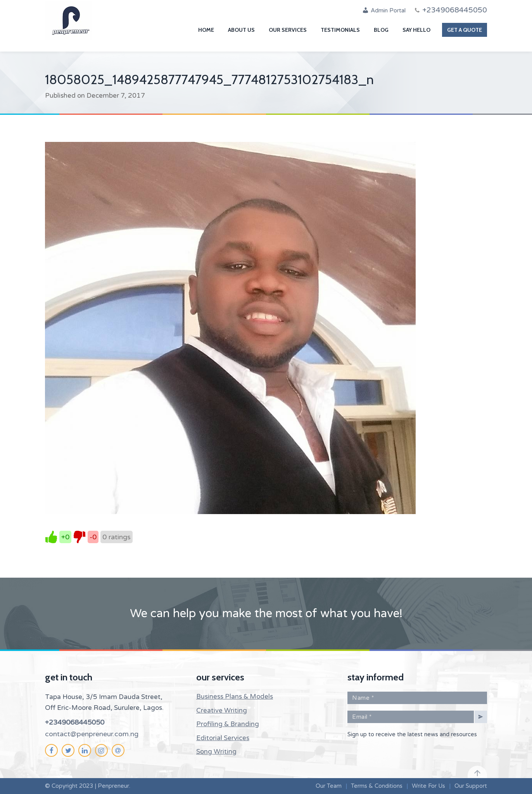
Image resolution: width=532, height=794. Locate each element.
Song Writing (216, 752)
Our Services (288, 30)
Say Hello (416, 30)
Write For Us (428, 786)
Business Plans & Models (235, 696)
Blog (381, 30)
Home (206, 30)
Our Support (471, 786)
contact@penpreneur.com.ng (92, 734)
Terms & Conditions (377, 786)
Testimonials (340, 30)
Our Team (329, 786)
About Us (241, 30)
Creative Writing (222, 710)
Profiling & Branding (228, 724)
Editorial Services (223, 738)
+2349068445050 (75, 722)
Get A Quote (465, 30)
